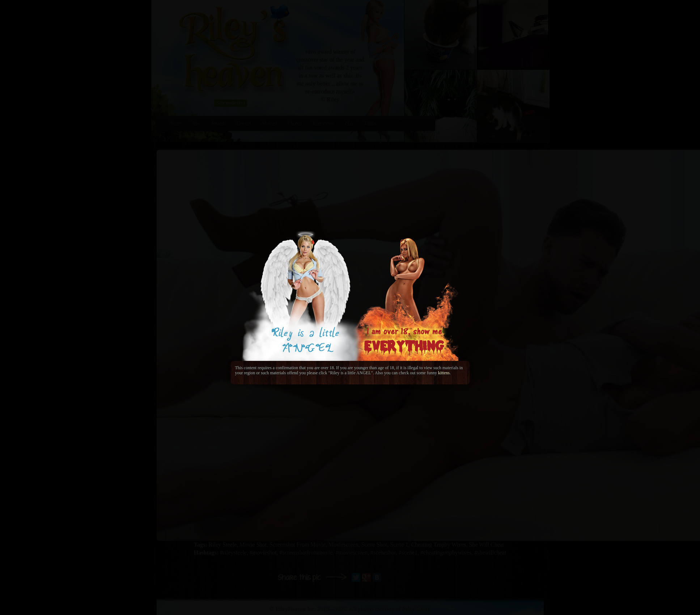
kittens (444, 373)
